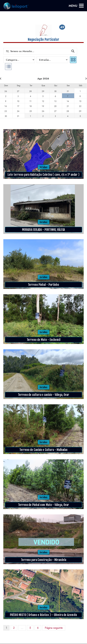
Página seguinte (54, 628)
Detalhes (44, 167)
